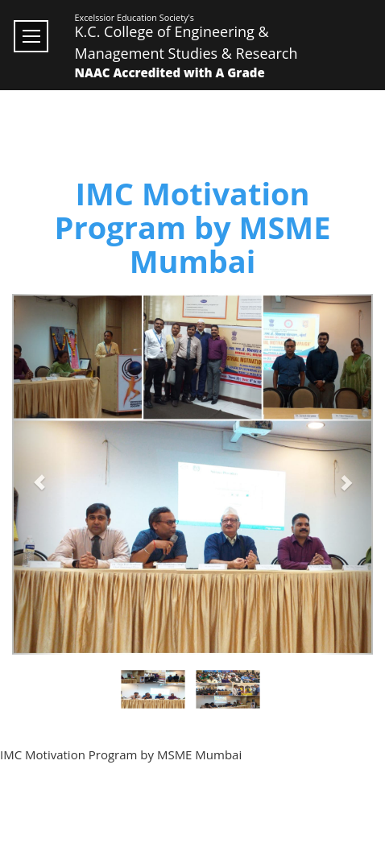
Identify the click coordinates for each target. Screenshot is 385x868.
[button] (39, 474)
